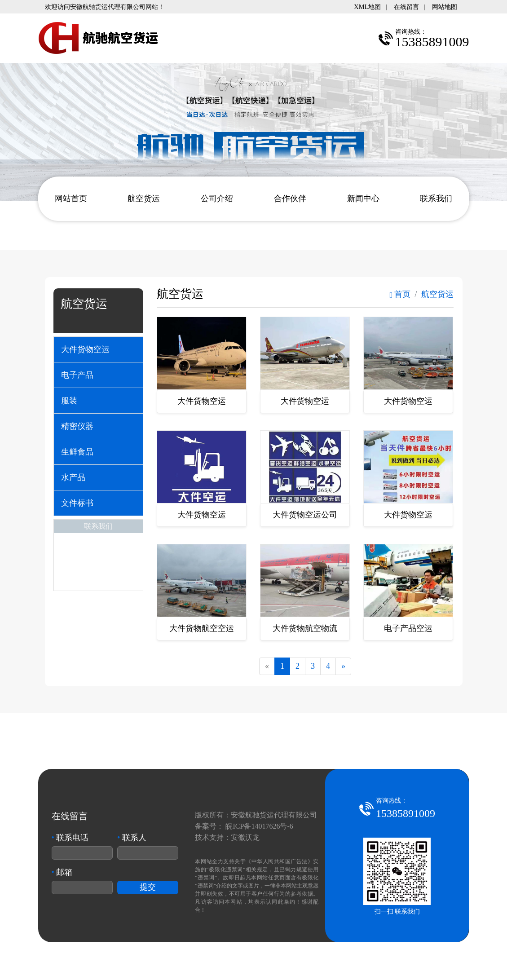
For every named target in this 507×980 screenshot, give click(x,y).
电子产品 (77, 375)
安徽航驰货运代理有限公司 (274, 815)
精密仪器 (77, 426)
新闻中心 (363, 199)
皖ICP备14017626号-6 (259, 826)
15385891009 (406, 813)
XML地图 (367, 7)
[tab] (98, 349)
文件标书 (77, 503)
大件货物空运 (85, 349)
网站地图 (445, 7)
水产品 (73, 477)
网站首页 (71, 199)
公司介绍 (217, 199)
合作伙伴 (290, 199)
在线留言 (406, 7)
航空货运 (144, 199)
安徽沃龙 (245, 837)
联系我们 (436, 199)
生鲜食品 (77, 452)
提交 (148, 887)
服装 (69, 401)
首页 (400, 294)
